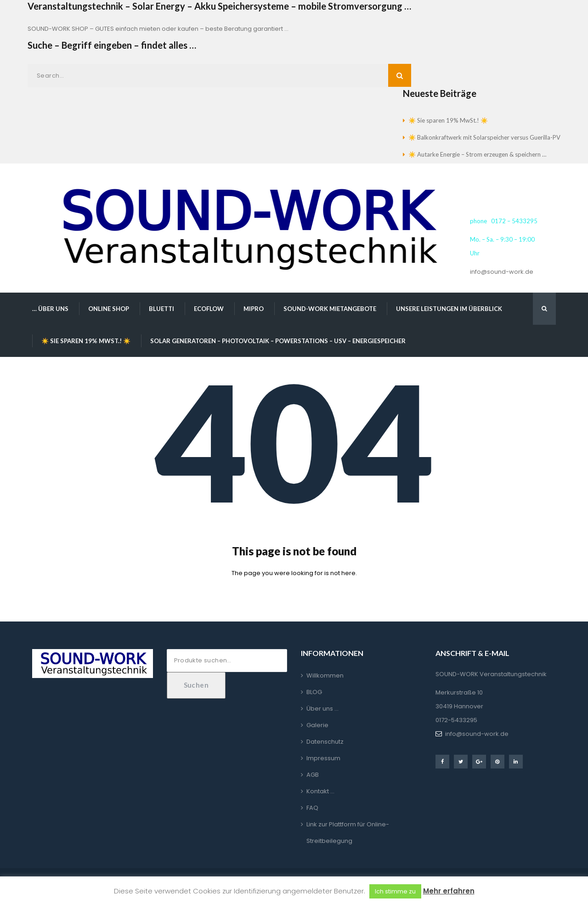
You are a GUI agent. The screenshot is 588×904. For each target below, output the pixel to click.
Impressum (323, 758)
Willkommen (325, 675)
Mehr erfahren (449, 891)
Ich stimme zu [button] (395, 891)
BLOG (314, 692)
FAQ (312, 808)
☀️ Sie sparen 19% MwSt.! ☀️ (448, 120)
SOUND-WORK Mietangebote (330, 309)
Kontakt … (320, 791)
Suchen (196, 685)
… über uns (50, 309)
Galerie (317, 725)
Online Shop (109, 309)
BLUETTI (161, 309)
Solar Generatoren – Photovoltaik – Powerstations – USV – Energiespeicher (278, 341)
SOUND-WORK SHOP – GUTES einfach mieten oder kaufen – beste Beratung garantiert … (158, 29)
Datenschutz (325, 742)
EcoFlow (209, 309)
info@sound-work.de (502, 272)
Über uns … (322, 709)
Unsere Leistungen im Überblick (449, 309)
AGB (313, 775)
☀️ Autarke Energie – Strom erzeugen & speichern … (477, 154)
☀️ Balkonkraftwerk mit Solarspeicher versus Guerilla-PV (484, 137)
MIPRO (254, 309)
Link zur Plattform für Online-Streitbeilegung (348, 833)
